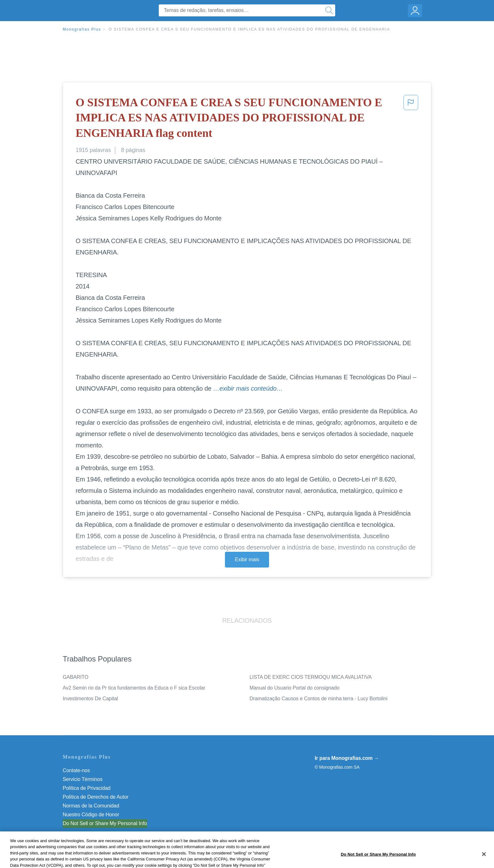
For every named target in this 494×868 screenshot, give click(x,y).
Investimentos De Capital (90, 699)
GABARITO (76, 677)
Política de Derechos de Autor (96, 797)
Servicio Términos (83, 779)
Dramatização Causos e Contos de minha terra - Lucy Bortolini (319, 699)
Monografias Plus (82, 29)
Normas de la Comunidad (91, 806)
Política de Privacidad (87, 788)
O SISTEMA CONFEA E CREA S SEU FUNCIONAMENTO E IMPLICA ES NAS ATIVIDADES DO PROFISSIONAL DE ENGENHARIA (249, 29)
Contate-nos (76, 770)
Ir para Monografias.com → (347, 758)
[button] (411, 119)
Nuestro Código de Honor (91, 815)
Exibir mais (247, 559)
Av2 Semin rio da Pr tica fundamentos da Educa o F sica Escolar (134, 688)
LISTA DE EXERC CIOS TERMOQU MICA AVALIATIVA (311, 677)
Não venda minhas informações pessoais (108, 823)
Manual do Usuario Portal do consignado (294, 688)
